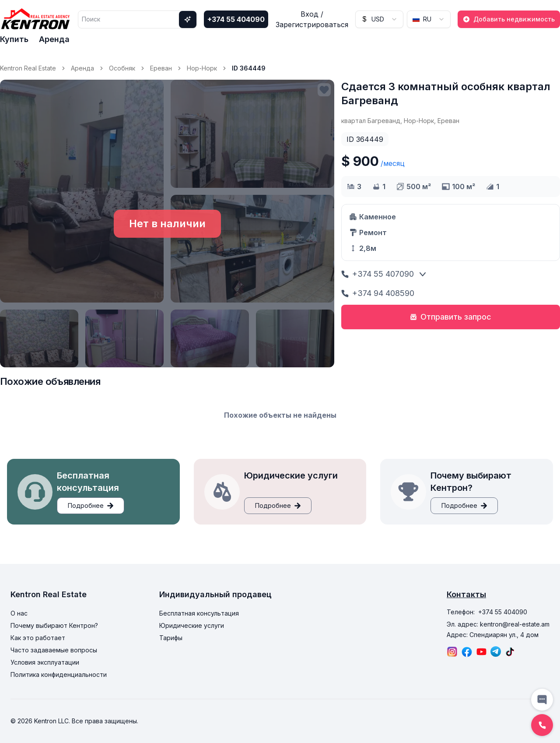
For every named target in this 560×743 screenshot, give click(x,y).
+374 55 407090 (378, 274)
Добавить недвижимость (509, 19)
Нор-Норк (202, 68)
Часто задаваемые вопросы (54, 650)
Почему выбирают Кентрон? (54, 625)
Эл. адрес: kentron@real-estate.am (498, 624)
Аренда (54, 39)
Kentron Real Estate (28, 68)
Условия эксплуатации (45, 662)
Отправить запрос (451, 317)
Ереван (161, 68)
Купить (14, 39)
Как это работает (38, 638)
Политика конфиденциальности (59, 674)
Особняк (122, 68)
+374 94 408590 (378, 293)
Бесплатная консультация (199, 613)
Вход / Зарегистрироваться (312, 19)
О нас (19, 613)
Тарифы (171, 638)
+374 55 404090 (236, 19)
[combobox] (379, 19)
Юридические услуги (192, 625)
